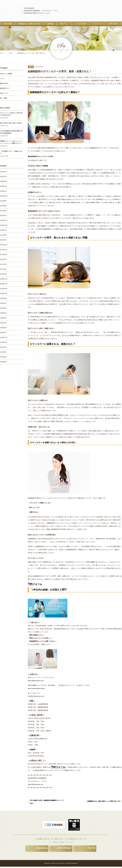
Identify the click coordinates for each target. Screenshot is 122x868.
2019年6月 (3, 352)
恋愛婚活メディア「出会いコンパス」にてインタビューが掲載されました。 (11, 142)
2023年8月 (3, 206)
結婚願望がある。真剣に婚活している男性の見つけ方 (103, 803)
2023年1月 (3, 216)
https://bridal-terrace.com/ (36, 681)
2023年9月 (3, 201)
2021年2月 (3, 269)
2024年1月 (3, 191)
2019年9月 (3, 342)
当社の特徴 (8, 24)
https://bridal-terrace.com (36, 784)
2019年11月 (4, 337)
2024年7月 (3, 177)
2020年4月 (3, 318)
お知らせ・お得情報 (6, 74)
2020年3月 (3, 323)
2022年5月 (3, 240)
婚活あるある (4, 83)
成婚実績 (50, 24)
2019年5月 (3, 357)
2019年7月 (3, 347)
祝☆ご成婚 (3, 98)
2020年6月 (3, 308)
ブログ (10, 53)
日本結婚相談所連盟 (53, 827)
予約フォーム (35, 584)
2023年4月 (3, 211)
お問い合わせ (114, 24)
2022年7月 (3, 230)
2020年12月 (4, 279)
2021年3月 (3, 264)
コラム (2, 79)
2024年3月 (3, 186)
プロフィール (97, 24)
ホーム (2, 53)
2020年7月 (3, 303)
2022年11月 (4, 220)
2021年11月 (4, 250)
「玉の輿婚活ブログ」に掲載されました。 (11, 152)
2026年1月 (3, 172)
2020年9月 (3, 294)
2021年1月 (3, 274)
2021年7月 (3, 259)
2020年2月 (3, 328)
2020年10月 (4, 289)
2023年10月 (4, 196)
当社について (4, 93)
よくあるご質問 (80, 24)
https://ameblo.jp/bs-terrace (37, 688)
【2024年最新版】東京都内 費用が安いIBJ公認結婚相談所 (12, 132)
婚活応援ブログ (5, 88)
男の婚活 (74, 827)
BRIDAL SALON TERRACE (58, 865)
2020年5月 (3, 313)
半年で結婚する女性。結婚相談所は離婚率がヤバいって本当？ (47, 803)
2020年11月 (4, 284)
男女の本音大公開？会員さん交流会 (11, 123)
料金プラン (64, 24)
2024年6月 (3, 181)
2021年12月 (4, 245)
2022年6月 (3, 235)
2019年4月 (3, 362)
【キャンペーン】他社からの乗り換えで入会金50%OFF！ (11, 114)
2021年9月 (3, 255)
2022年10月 (4, 225)
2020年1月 (3, 333)
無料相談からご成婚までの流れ (29, 24)
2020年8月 (3, 298)
